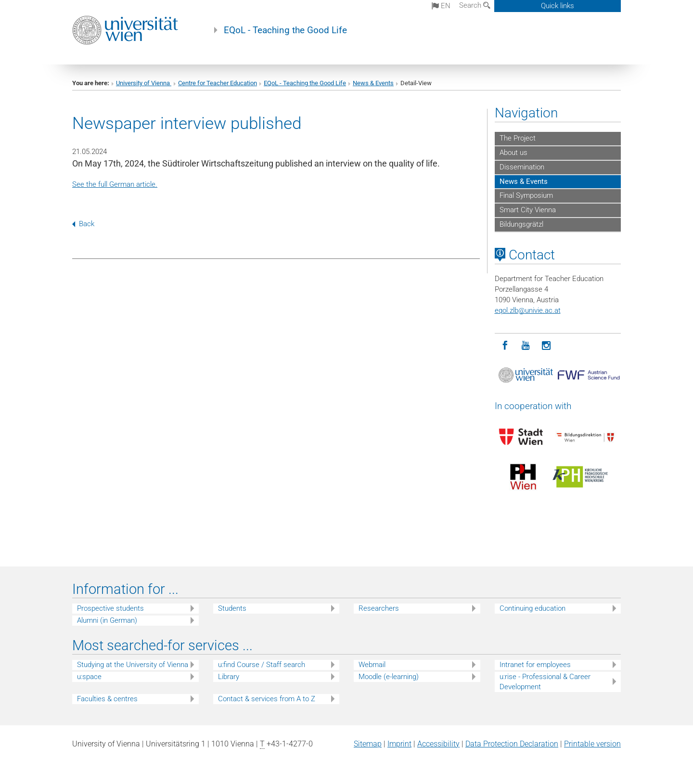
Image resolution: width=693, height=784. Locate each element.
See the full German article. (115, 184)
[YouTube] (526, 346)
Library (229, 677)
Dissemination (522, 167)
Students (232, 608)
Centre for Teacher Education (218, 83)
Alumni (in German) (107, 620)
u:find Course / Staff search (262, 665)
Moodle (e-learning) (389, 677)
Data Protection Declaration (512, 744)
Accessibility (438, 744)
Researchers (379, 608)
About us (513, 153)
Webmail (372, 665)
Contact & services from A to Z (267, 699)
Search (475, 5)
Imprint (399, 744)
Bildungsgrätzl (521, 224)
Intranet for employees (535, 665)
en (441, 6)
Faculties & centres (107, 699)
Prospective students (110, 608)
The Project (518, 138)
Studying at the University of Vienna (133, 665)
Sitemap (368, 744)
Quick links (558, 6)
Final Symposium (526, 195)
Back (83, 224)
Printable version (592, 744)
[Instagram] (546, 346)
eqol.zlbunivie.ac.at (528, 310)
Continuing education (533, 608)
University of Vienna (144, 83)
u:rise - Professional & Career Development (545, 682)
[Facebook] (505, 346)
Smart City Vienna (528, 210)
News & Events (373, 83)
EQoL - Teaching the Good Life (285, 30)
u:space (89, 677)
